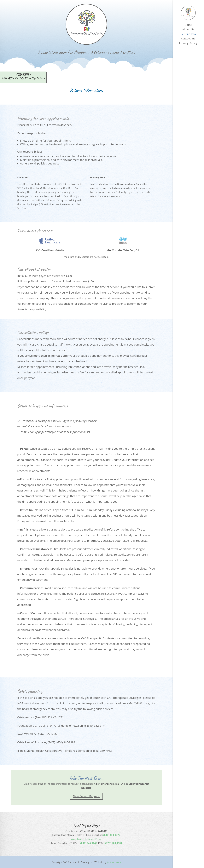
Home (188, 25)
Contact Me (188, 39)
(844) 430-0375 (112, 835)
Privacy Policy (188, 43)
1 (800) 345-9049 (88, 843)
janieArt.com (114, 862)
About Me (188, 30)
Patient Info (188, 34)
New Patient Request (86, 796)
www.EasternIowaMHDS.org (86, 839)
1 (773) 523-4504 (113, 843)
